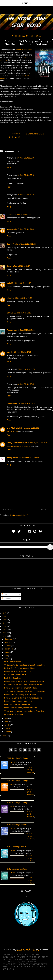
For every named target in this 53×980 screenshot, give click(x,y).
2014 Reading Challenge (18, 825)
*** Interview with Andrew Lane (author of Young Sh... (24, 711)
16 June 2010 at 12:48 (26, 195)
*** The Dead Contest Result (15, 675)
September (9, 649)
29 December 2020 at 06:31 (29, 458)
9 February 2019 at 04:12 (37, 443)
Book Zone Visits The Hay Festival (17, 704)
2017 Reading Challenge (18, 758)
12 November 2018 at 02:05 (31, 428)
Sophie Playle (12, 244)
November (9, 642)
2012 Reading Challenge (18, 869)
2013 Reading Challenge (18, 847)
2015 (5, 620)
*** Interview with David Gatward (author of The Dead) (25, 691)
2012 (5, 629)
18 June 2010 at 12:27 (21, 266)
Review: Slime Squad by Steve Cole (18, 671)
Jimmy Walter (12, 458)
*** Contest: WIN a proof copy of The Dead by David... (25, 685)
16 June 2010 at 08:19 (26, 158)
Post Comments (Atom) (19, 515)
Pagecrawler (12, 330)
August (8, 652)
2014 (5, 623)
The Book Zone (27, 949)
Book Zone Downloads (13, 678)
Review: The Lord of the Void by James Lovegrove (23, 698)
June (7, 659)
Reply (9, 167)
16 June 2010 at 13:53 (23, 214)
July (6, 656)
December (9, 639)
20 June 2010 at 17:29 (26, 369)
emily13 (10, 283)
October (8, 646)
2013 (5, 626)
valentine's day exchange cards (19, 446)
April (7, 722)
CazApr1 (10, 214)
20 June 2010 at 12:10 (22, 313)
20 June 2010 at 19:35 (26, 384)
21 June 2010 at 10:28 (26, 404)
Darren (13, 762)
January (8, 732)
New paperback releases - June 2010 (18, 701)
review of (24, 50)
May (7, 719)
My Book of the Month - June (15, 662)
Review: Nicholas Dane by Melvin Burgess (20, 695)
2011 (5, 633)
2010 (5, 636)
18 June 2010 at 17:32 (23, 298)
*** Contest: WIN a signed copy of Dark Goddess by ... (25, 665)
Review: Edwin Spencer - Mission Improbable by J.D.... (25, 681)
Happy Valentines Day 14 (17, 443)
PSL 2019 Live (13, 432)
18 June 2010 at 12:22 (27, 244)
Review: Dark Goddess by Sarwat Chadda (20, 668)
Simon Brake (12, 404)
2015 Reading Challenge (18, 802)
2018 (5, 613)
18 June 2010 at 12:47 (22, 283)
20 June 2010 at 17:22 (26, 330)
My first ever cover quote (13, 714)
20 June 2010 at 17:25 (23, 352)
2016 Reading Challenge (18, 780)
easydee (10, 352)
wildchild (10, 298)
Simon (9, 266)
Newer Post (8, 510)
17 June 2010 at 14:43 (26, 229)
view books (31, 772)
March (7, 725)
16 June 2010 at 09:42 (26, 175)
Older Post (46, 510)
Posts (5, 594)
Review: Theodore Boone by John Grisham (20, 688)
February (8, 728)
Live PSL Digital (13, 428)
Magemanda (12, 229)
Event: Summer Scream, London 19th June (20, 708)
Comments (7, 599)
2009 (5, 736)
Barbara (10, 313)
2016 (5, 616)
